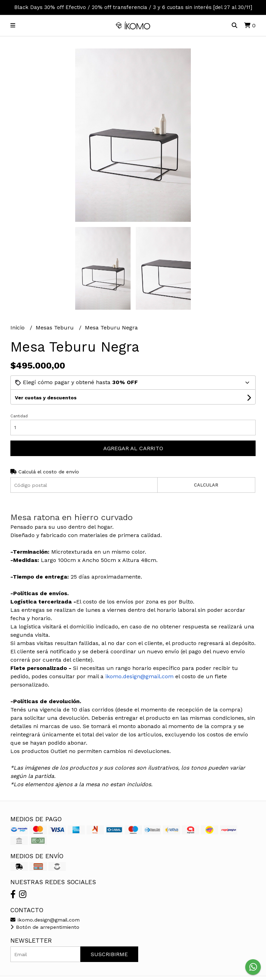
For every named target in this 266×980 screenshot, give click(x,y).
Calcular (206, 485)
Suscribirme (109, 954)
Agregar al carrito (133, 448)
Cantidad (19, 416)
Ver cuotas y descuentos (46, 398)
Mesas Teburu (56, 328)
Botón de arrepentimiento (45, 927)
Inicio (18, 328)
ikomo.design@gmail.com (45, 920)
